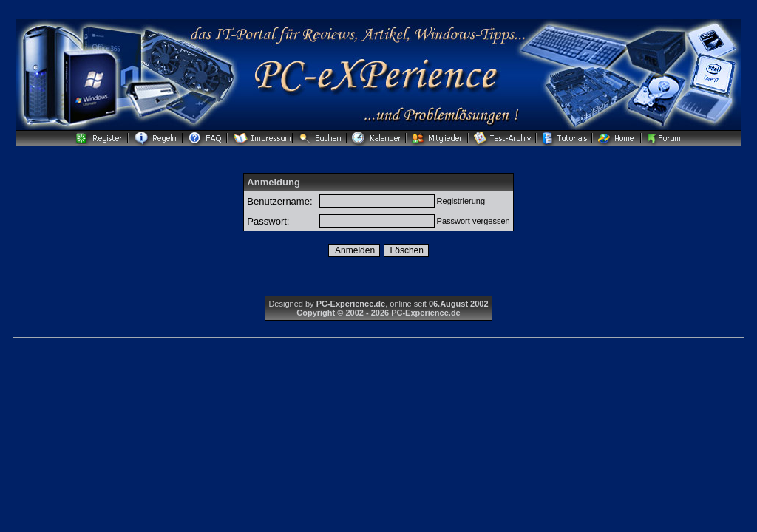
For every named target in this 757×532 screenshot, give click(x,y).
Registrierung (461, 201)
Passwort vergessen (473, 221)
